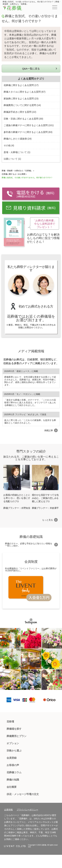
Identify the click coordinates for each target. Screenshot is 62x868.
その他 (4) (9, 145)
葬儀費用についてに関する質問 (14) (22, 105)
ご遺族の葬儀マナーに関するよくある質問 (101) (29, 125)
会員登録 (12, 758)
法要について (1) (12, 159)
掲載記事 (49, 430)
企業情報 (8, 810)
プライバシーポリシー (27, 810)
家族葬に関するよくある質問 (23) (21, 99)
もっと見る (48, 520)
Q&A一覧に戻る (31, 69)
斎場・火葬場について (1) (17, 152)
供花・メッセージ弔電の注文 (23, 794)
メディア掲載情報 (31, 351)
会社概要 (12, 787)
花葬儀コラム (14, 772)
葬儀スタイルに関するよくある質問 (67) (25, 92)
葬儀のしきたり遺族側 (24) (18, 139)
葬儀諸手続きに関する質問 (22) (20, 112)
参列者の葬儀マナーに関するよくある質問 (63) (28, 132)
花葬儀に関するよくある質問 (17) (21, 85)
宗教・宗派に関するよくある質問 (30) (23, 119)
